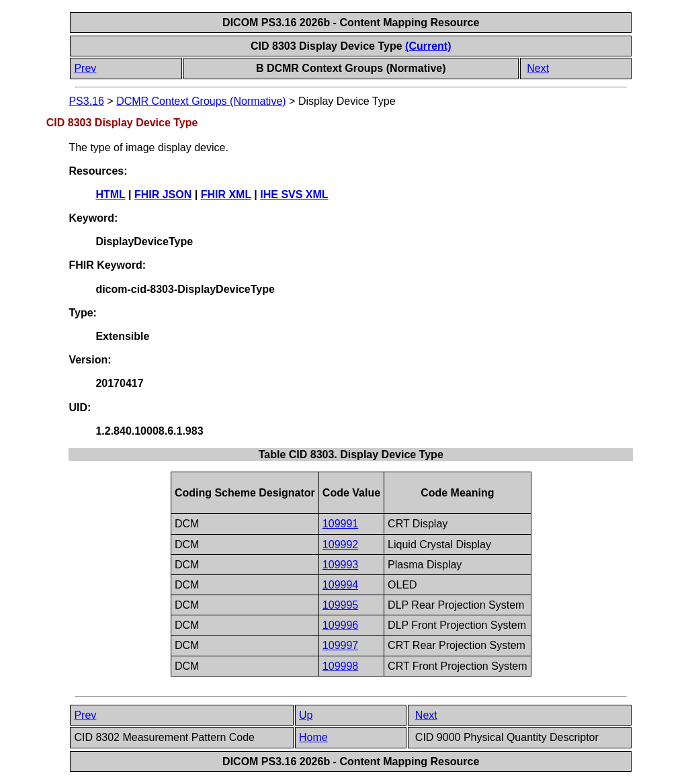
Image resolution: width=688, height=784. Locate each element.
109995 (340, 605)
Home (313, 737)
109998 (340, 666)
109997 (340, 645)
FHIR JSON (163, 194)
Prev (85, 68)
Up (306, 715)
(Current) (428, 46)
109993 (340, 565)
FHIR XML (226, 194)
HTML (110, 194)
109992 (340, 545)
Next (538, 68)
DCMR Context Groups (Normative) (201, 101)
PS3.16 (86, 101)
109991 (340, 524)
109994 (340, 585)
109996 (340, 625)
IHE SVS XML (294, 194)
